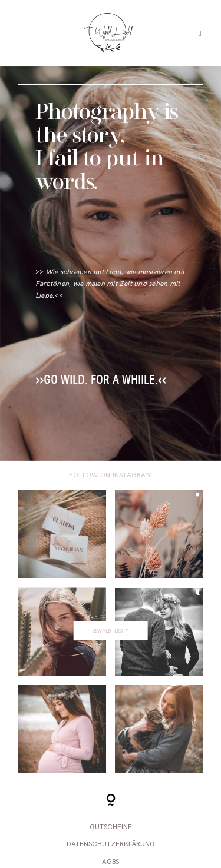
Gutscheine (111, 827)
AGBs (111, 862)
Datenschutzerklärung (111, 844)
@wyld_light (111, 631)
